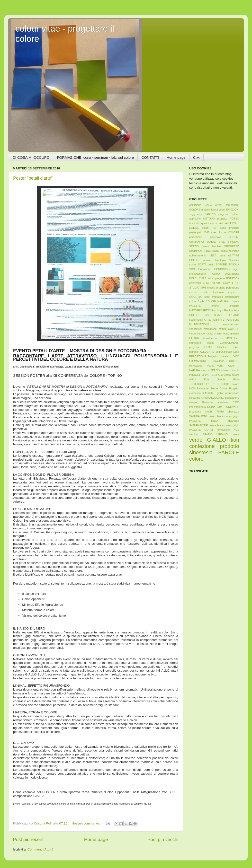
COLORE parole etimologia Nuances (214, 260)
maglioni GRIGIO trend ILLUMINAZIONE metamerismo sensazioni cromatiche (214, 324)
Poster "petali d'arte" (33, 178)
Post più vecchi (163, 839)
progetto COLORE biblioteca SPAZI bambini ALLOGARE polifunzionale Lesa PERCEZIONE (214, 352)
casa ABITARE (229, 255)
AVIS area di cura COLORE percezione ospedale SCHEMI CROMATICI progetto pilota (214, 237)
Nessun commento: (86, 823)
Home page (176, 157)
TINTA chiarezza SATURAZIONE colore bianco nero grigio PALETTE (214, 416)
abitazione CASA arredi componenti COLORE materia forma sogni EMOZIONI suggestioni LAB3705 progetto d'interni (214, 210)
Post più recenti (29, 839)
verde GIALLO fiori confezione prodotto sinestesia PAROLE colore (214, 449)
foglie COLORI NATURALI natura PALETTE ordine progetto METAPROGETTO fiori (214, 306)
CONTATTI (150, 157)
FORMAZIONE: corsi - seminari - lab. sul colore (95, 157)
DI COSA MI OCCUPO (31, 157)
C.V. (197, 157)
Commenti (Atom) (40, 849)
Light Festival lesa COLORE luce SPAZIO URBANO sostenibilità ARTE (214, 315)
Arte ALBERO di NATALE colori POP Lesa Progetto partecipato (214, 228)
